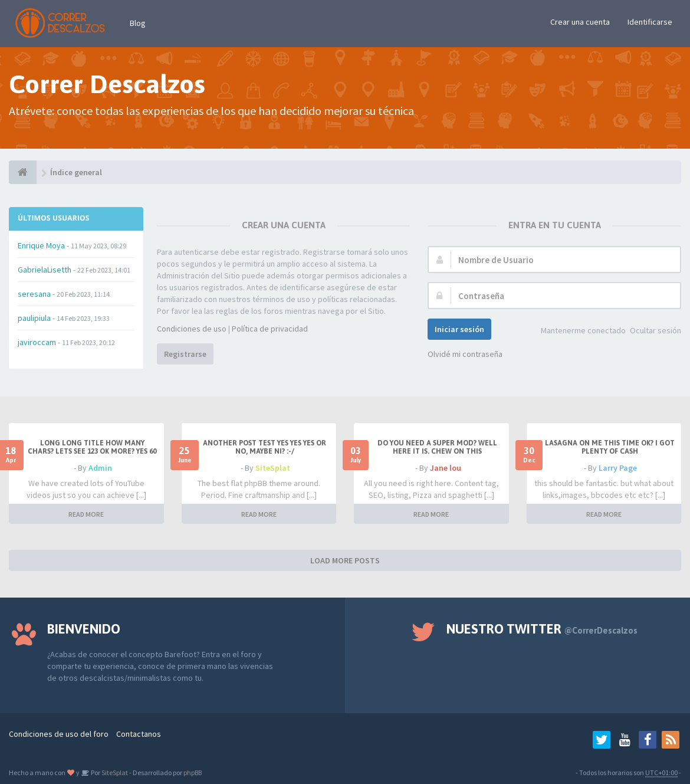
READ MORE (86, 514)
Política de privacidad (270, 329)
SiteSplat (273, 468)
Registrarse (185, 354)
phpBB (193, 772)
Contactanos (139, 734)
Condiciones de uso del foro (59, 734)
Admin (100, 468)
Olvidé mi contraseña (465, 354)
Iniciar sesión (459, 329)
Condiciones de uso (192, 329)
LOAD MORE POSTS (345, 560)
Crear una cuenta (580, 22)
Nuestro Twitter (542, 629)
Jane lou (446, 468)
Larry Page (618, 468)
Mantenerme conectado (583, 330)
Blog (138, 23)
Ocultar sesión (655, 330)
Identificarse (650, 22)
